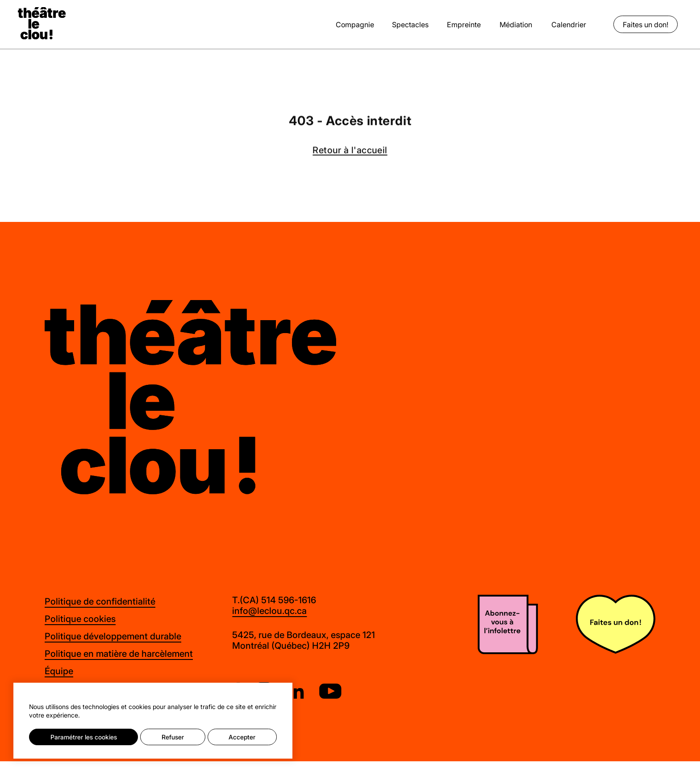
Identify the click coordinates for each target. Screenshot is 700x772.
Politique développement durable (113, 636)
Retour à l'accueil (350, 151)
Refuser (173, 737)
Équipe (59, 671)
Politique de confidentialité (100, 601)
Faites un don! (646, 24)
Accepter (242, 737)
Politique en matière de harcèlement (119, 653)
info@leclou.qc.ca (269, 611)
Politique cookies (80, 619)
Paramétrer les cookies (84, 737)
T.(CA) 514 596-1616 (274, 600)
